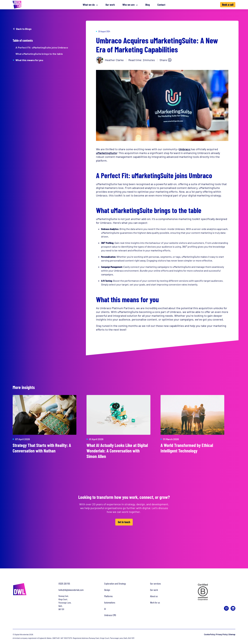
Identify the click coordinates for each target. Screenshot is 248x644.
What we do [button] (90, 5)
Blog (148, 5)
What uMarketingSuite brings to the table (39, 54)
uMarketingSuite (106, 153)
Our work (110, 5)
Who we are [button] (130, 5)
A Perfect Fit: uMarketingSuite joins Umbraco (42, 47)
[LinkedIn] (233, 608)
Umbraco (185, 149)
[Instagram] (226, 608)
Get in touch (124, 522)
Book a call (228, 5)
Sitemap (232, 634)
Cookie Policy (210, 634)
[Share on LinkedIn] (166, 60)
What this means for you (29, 60)
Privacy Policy (222, 634)
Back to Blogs (22, 29)
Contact (161, 5)
